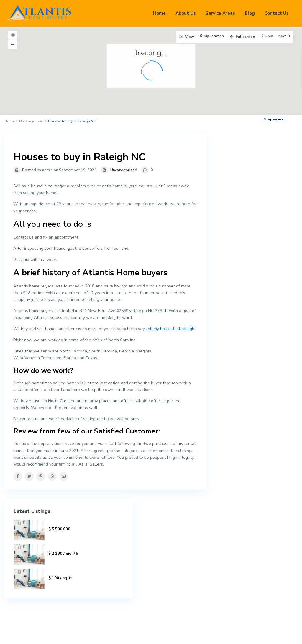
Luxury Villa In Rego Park (269, 187)
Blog (250, 13)
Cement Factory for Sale (271, 208)
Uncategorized (31, 121)
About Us (186, 13)
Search (261, 549)
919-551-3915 (177, 550)
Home (159, 13)
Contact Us (277, 13)
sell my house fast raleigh (170, 329)
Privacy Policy (276, 635)
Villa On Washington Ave (267, 163)
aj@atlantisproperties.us (186, 559)
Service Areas (220, 13)
